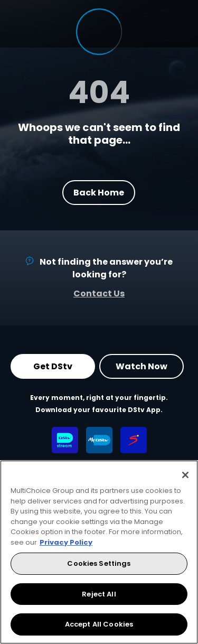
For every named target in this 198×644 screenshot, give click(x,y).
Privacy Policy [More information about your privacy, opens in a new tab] (66, 542)
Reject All (99, 594)
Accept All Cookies (99, 624)
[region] (99, 552)
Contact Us (99, 293)
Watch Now (142, 366)
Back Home (99, 192)
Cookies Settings (99, 563)
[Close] (185, 475)
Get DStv (53, 366)
